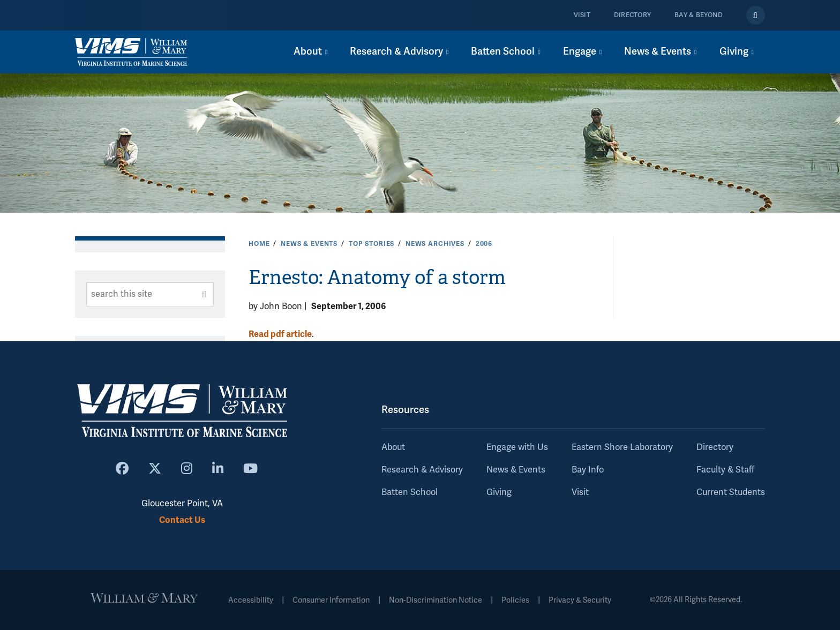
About (393, 447)
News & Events (309, 244)
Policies (515, 600)
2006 (484, 244)
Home (259, 244)
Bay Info (588, 470)
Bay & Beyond (699, 15)
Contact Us (182, 520)
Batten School (410, 492)
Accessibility (251, 600)
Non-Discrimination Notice (436, 600)
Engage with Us (517, 447)
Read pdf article (280, 334)
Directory (632, 15)
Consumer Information (331, 600)
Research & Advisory (422, 470)
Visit (582, 15)
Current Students (731, 492)
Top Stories (372, 244)
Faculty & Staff (725, 470)
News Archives (435, 244)
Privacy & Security (580, 600)
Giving (499, 492)
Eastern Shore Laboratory (622, 447)
